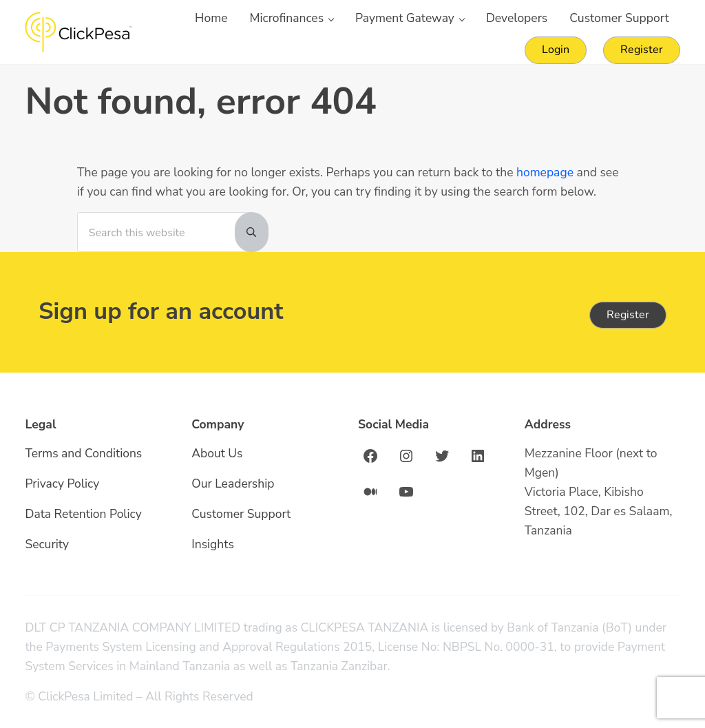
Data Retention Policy (83, 514)
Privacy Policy (62, 483)
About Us (217, 453)
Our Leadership (233, 483)
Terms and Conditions (83, 453)
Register (628, 315)
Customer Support (241, 514)
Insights (213, 544)
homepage (545, 172)
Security (47, 544)
